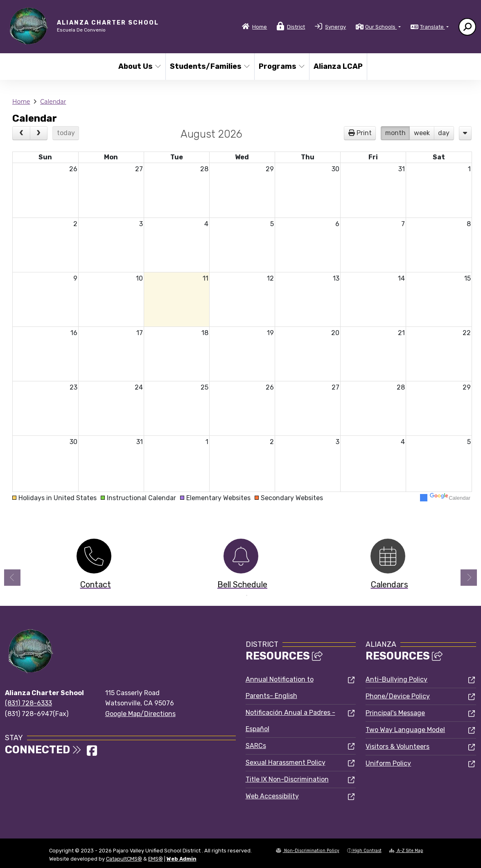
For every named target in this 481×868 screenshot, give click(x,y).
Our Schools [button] (381, 27)
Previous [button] (12, 578)
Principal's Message (395, 713)
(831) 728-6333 (28, 703)
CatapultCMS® (124, 859)
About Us (139, 66)
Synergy (335, 27)
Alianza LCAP (337, 66)
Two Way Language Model (405, 730)
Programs (281, 66)
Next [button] (469, 578)
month (395, 133)
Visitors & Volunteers (397, 747)
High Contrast (367, 851)
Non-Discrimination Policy (308, 851)
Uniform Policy (388, 763)
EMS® (156, 859)
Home (260, 27)
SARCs (256, 746)
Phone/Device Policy (398, 696)
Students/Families (208, 66)
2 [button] (247, 596)
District (296, 27)
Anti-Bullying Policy (396, 679)
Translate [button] (432, 27)
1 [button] (235, 596)
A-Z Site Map (406, 851)
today (66, 133)
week (422, 133)
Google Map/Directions (140, 714)
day (444, 133)
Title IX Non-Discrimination (287, 779)
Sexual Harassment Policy (286, 763)
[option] (94, 566)
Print (364, 133)
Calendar (53, 102)
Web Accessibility (272, 796)
